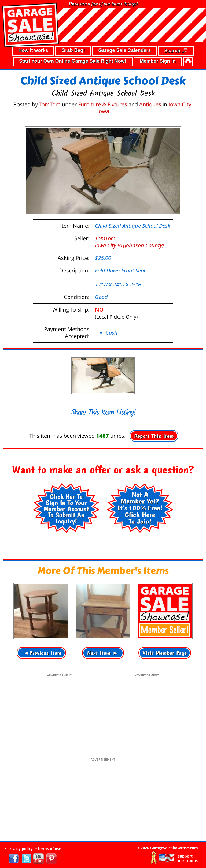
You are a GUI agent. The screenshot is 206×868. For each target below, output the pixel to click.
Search (176, 51)
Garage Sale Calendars (124, 50)
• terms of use (48, 849)
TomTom (50, 104)
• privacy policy (19, 849)
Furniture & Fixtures (103, 104)
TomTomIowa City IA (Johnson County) (129, 242)
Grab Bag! (73, 50)
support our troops (188, 858)
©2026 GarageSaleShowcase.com (168, 848)
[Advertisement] (60, 712)
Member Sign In (158, 61)
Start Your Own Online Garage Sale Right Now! (73, 61)
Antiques (150, 104)
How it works (33, 50)
